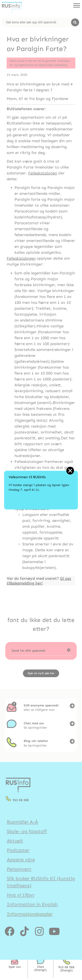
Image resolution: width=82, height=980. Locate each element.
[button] (70, 471)
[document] (41, 490)
